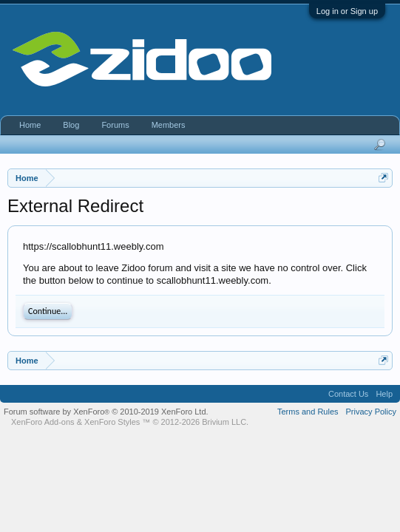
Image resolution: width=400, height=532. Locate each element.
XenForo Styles (112, 422)
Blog (71, 125)
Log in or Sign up (347, 11)
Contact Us (348, 394)
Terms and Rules (308, 412)
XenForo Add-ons (43, 422)
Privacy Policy (371, 412)
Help (384, 394)
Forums (115, 125)
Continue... (48, 311)
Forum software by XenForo (106, 412)
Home (30, 125)
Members (169, 125)
